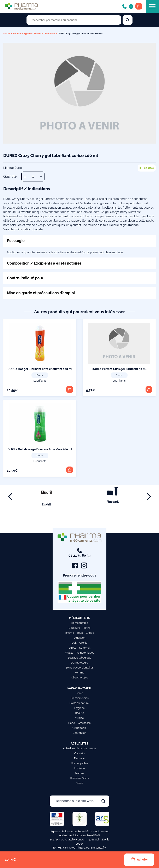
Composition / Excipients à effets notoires (44, 263)
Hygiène (28, 33)
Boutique (17, 33)
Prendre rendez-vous (80, 575)
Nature (79, 773)
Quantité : (11, 176)
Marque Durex (13, 168)
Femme (80, 673)
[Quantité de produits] (33, 177)
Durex (40, 375)
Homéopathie (79, 623)
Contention (79, 733)
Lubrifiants (50, 33)
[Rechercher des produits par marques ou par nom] (74, 20)
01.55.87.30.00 (67, 848)
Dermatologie (79, 663)
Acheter (139, 860)
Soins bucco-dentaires (80, 668)
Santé (79, 693)
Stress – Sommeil (80, 648)
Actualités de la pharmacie (79, 748)
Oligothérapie (79, 678)
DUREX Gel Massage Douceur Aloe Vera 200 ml (40, 449)
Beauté (79, 713)
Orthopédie (79, 728)
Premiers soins (79, 698)
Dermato (80, 758)
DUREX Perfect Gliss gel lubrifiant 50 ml (119, 369)
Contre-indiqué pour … (27, 278)
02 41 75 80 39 (80, 553)
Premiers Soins (79, 778)
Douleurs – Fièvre (79, 628)
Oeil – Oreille (80, 643)
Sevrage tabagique (79, 658)
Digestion (80, 638)
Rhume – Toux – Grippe (79, 633)
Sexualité (38, 33)
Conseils (80, 753)
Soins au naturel (79, 703)
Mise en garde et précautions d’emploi (41, 293)
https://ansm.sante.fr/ (92, 848)
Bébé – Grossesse (79, 723)
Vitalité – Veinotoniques (80, 653)
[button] (70, 389)
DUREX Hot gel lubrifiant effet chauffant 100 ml (40, 369)
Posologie (16, 241)
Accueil (7, 33)
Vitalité (79, 718)
